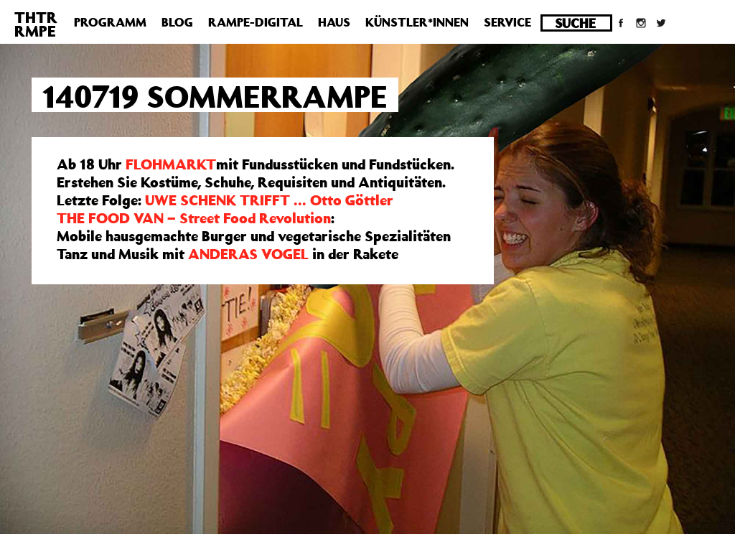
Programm (110, 22)
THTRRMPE (36, 24)
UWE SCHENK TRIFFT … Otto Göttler (269, 200)
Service (507, 22)
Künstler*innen (417, 22)
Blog (177, 22)
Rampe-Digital (256, 22)
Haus (334, 22)
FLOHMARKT (171, 164)
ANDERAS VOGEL (248, 254)
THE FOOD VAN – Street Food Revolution (194, 218)
